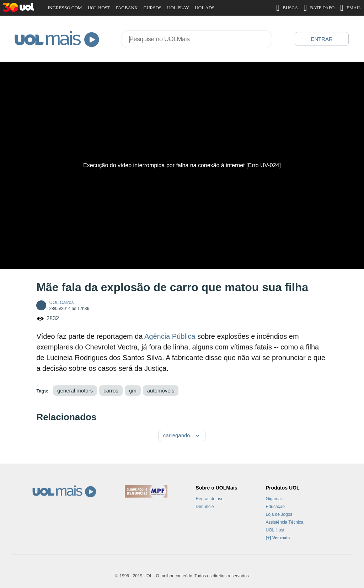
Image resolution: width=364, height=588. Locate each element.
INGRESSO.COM (65, 8)
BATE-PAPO (319, 8)
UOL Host (275, 530)
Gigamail (274, 499)
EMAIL (351, 8)
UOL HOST (99, 8)
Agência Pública (170, 336)
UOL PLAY (178, 8)
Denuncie (205, 507)
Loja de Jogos (279, 514)
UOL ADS (205, 8)
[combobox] (197, 39)
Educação (275, 507)
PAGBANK (127, 8)
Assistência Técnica (285, 522)
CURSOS (153, 8)
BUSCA (287, 8)
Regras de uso (210, 499)
